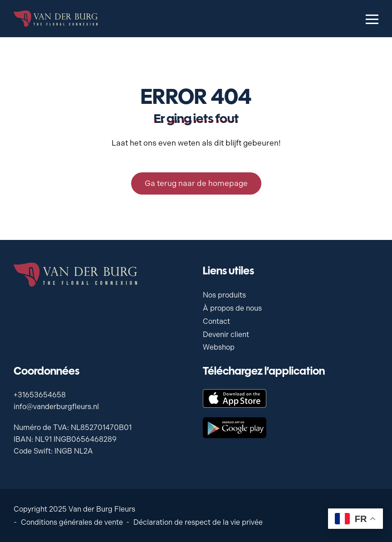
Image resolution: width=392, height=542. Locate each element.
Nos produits (224, 295)
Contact (216, 321)
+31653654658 (40, 395)
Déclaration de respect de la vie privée (198, 522)
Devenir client (226, 334)
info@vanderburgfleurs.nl (56, 407)
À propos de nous (232, 308)
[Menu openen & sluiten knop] (372, 19)
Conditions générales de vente (72, 522)
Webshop (219, 347)
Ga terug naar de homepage (196, 183)
